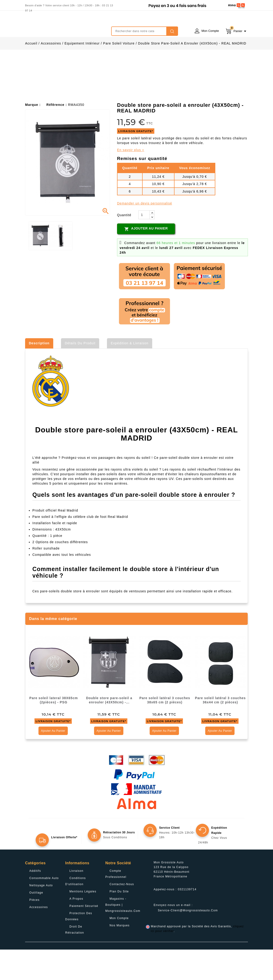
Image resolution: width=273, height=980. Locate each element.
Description (39, 374)
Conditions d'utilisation (76, 912)
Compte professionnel (116, 904)
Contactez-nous (122, 915)
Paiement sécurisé (84, 936)
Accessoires (39, 938)
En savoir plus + (131, 180)
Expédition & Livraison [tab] (130, 374)
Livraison (76, 901)
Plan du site (119, 922)
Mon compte (119, 949)
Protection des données (79, 947)
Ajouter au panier (146, 259)
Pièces (34, 930)
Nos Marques (120, 956)
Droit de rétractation (75, 960)
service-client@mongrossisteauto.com (188, 941)
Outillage (36, 923)
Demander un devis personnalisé (145, 234)
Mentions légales (83, 922)
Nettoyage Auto (41, 916)
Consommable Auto (44, 909)
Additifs (35, 901)
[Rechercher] (145, 31)
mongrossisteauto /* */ (66, 28)
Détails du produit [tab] (80, 374)
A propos (76, 929)
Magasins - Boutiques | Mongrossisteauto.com (123, 935)
